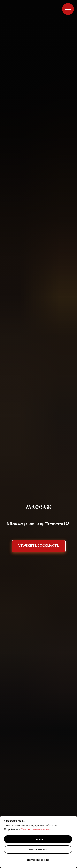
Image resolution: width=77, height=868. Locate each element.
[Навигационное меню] (68, 9)
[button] (39, 546)
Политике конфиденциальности (37, 829)
